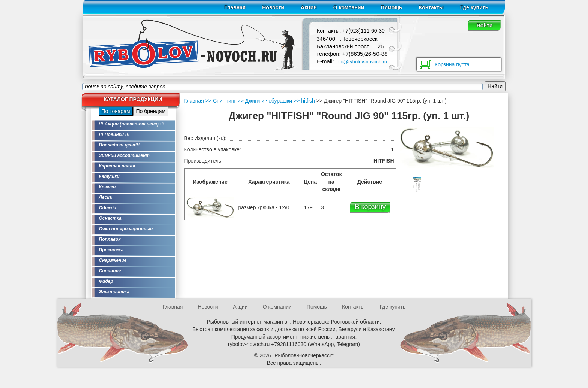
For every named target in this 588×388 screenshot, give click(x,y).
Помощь (391, 7)
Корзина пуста (452, 64)
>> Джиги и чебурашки (264, 101)
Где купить (474, 7)
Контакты (431, 7)
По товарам (116, 111)
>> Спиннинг (221, 101)
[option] (417, 184)
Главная (235, 7)
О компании (349, 7)
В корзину (370, 207)
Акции (309, 7)
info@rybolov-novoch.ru (361, 62)
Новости (273, 7)
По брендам (151, 111)
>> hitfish (304, 101)
